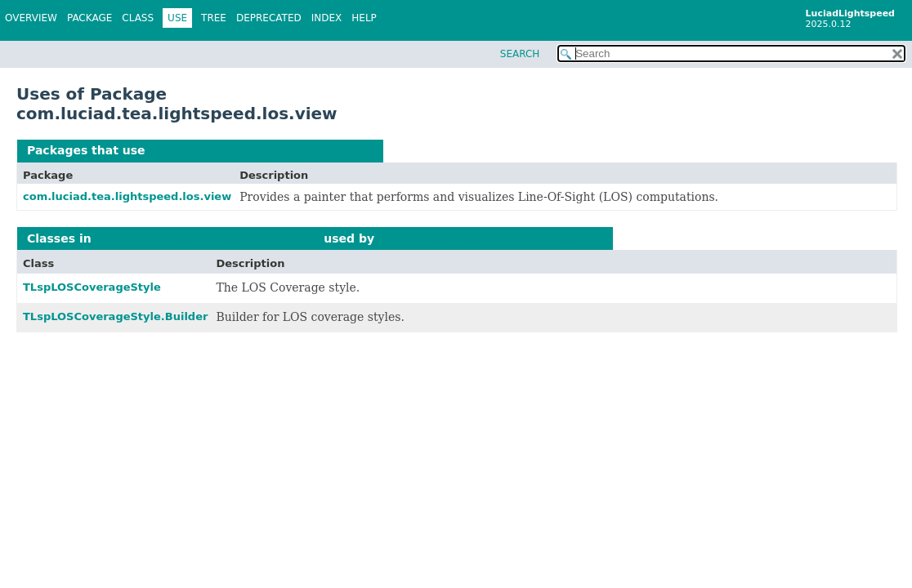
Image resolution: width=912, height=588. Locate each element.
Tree (214, 18)
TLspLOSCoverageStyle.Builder (115, 316)
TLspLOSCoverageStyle (92, 287)
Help (364, 18)
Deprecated (269, 18)
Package (89, 18)
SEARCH (520, 54)
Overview (31, 18)
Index (327, 18)
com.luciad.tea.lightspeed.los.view (261, 150)
